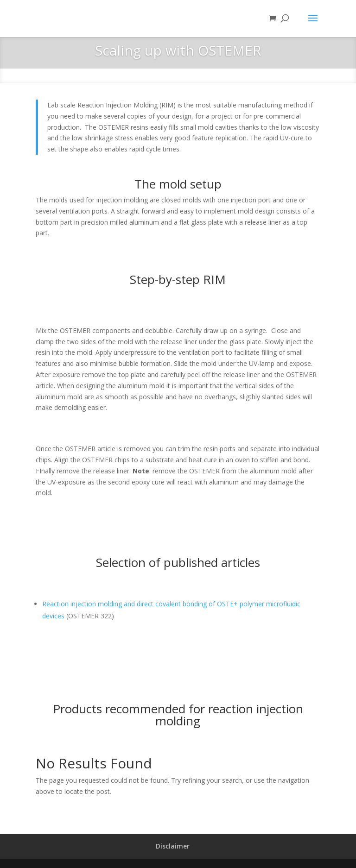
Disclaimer (173, 846)
